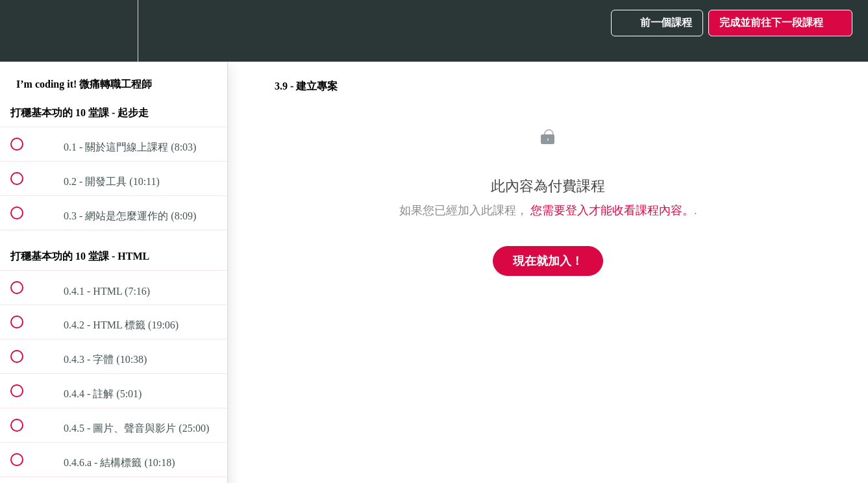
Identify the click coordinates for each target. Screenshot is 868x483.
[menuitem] (114, 31)
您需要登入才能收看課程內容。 (612, 210)
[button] (24, 31)
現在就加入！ (548, 261)
